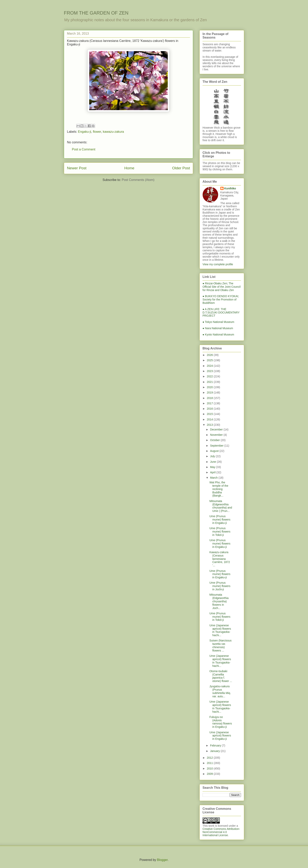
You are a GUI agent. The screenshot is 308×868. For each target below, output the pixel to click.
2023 (210, 371)
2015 (210, 414)
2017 (210, 403)
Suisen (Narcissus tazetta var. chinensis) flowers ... (220, 645)
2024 (210, 366)
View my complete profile (218, 264)
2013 (210, 425)
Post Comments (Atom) (138, 180)
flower (97, 132)
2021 (210, 382)
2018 (210, 398)
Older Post (181, 168)
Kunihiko (230, 188)
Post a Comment (84, 149)
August (215, 451)
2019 (210, 393)
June (213, 462)
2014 (210, 419)
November (217, 435)
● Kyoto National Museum (218, 334)
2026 (210, 355)
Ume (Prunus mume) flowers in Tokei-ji (220, 532)
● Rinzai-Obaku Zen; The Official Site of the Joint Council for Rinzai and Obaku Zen (222, 287)
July (213, 456)
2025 (210, 360)
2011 (210, 763)
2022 (210, 376)
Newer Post (77, 168)
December (217, 429)
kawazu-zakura (113, 132)
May (213, 467)
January (215, 751)
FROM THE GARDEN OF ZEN (96, 13)
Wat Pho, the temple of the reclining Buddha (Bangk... (219, 489)
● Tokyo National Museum (218, 322)
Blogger (162, 860)
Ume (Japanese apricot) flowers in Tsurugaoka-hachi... (220, 630)
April (213, 472)
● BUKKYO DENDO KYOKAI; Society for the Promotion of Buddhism (221, 299)
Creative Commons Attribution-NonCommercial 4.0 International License (221, 832)
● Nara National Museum (218, 328)
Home (129, 168)
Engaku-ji (85, 132)
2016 (210, 409)
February (216, 745)
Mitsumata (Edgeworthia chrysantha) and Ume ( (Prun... (221, 506)
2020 (210, 387)
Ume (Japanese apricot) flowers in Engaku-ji (220, 736)
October (215, 440)
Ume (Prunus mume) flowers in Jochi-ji (220, 586)
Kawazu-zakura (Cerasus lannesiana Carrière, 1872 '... (220, 559)
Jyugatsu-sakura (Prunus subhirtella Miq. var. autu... (220, 691)
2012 (210, 758)
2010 (210, 768)
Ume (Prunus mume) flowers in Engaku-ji (220, 520)
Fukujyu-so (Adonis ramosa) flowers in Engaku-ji (221, 722)
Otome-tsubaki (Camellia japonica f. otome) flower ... (221, 676)
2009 (210, 774)
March (214, 478)
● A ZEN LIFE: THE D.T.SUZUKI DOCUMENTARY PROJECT (221, 312)
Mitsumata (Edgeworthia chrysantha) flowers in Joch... (219, 601)
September (217, 446)
